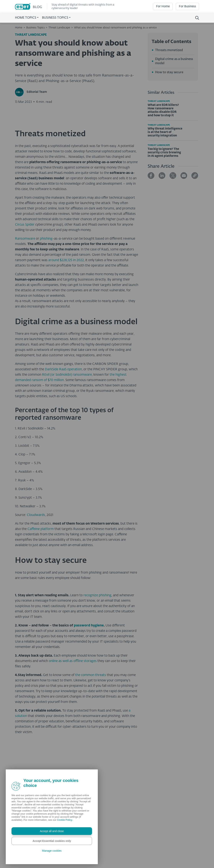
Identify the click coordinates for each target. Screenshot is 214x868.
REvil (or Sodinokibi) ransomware (67, 440)
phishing (46, 304)
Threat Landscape (59, 28)
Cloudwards (36, 581)
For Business (187, 6)
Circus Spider (25, 290)
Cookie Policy (65, 820)
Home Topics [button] (26, 18)
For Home (163, 6)
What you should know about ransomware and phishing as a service (115, 28)
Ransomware (25, 304)
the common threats (91, 741)
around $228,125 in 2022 (66, 326)
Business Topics (35, 28)
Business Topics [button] (55, 18)
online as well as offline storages (73, 727)
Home (19, 28)
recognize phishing (97, 661)
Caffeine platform (41, 595)
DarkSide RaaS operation (63, 435)
